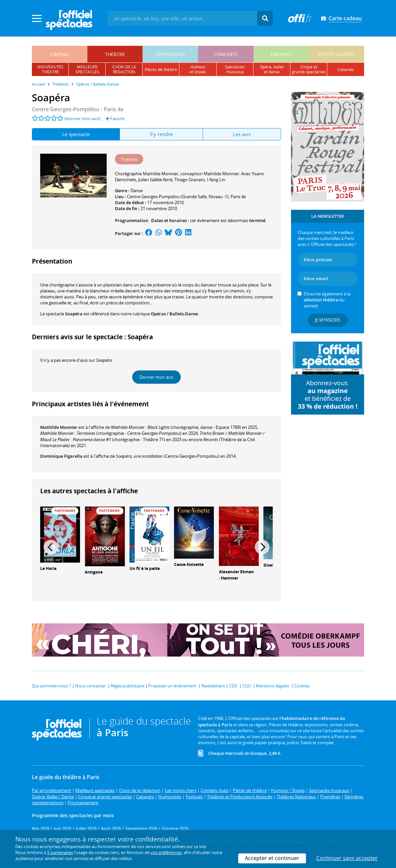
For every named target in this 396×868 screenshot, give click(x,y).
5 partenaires (60, 852)
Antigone (94, 572)
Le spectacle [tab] (76, 134)
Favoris (115, 118)
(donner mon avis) (83, 118)
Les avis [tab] (242, 134)
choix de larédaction (124, 69)
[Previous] (51, 547)
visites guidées (337, 54)
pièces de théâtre (161, 70)
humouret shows (198, 69)
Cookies (302, 686)
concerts (226, 54)
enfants (281, 54)
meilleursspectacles (87, 69)
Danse (137, 191)
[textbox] (182, 18)
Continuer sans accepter (347, 858)
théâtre (115, 54)
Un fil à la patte (145, 568)
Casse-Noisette (189, 564)
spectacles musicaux (235, 69)
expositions (170, 54)
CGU (247, 686)
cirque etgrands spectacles (309, 69)
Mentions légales (272, 686)
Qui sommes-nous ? (51, 686)
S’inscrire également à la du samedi (327, 300)
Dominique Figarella (61, 456)
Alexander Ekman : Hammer (236, 575)
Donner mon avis (156, 377)
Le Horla (48, 568)
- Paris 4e (78, 109)
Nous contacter (90, 686)
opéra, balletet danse (272, 69)
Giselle (270, 565)
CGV (233, 686)
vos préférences (166, 852)
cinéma (59, 54)
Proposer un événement (172, 686)
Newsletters (213, 686)
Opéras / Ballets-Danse (174, 314)
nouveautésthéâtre (50, 69)
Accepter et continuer (272, 858)
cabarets (346, 70)
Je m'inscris (328, 320)
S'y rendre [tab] (161, 134)
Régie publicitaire (127, 686)
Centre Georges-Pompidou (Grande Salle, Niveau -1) (178, 197)
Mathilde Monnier (59, 427)
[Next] (262, 547)
